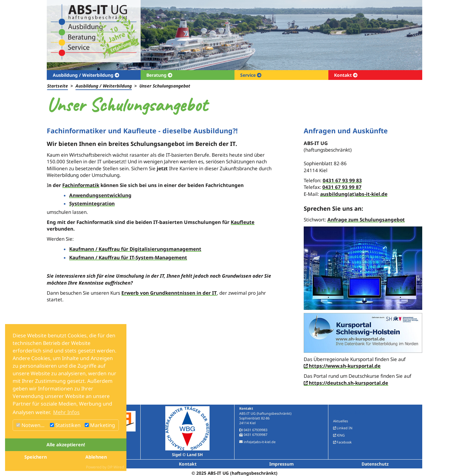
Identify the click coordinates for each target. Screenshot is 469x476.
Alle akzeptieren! (66, 445)
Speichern (36, 457)
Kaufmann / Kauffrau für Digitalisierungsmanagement (135, 249)
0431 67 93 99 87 (342, 187)
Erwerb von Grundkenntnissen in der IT (169, 293)
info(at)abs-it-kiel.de (260, 442)
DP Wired (116, 467)
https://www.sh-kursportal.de (345, 366)
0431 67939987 (256, 435)
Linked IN (344, 428)
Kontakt (344, 75)
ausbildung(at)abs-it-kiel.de (354, 194)
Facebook (344, 442)
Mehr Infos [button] (66, 412)
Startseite (58, 86)
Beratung (157, 75)
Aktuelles (341, 421)
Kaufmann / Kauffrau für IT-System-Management (128, 257)
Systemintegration (92, 203)
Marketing (100, 425)
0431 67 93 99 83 (342, 180)
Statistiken (65, 425)
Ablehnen (96, 457)
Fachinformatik (81, 185)
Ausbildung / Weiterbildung (84, 75)
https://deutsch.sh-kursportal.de (348, 383)
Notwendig (32, 425)
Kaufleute (243, 222)
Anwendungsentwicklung (100, 195)
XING (341, 435)
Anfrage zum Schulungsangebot (366, 220)
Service (249, 75)
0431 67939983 (256, 430)
